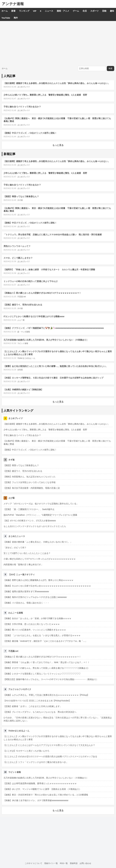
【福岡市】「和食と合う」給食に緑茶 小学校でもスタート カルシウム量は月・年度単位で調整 (49, 270)
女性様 (20, 370)
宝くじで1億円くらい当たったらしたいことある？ (27, 553)
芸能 (104, 11)
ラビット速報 (23, 343)
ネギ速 (20, 200)
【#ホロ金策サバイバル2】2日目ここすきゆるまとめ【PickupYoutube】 (37, 701)
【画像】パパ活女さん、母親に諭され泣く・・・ (26, 603)
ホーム (5, 11)
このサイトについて (33, 863)
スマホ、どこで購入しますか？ (18, 258)
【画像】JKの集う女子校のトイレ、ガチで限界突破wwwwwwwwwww (36, 800)
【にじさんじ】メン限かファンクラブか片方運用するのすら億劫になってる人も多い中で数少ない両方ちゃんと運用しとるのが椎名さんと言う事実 (58, 738)
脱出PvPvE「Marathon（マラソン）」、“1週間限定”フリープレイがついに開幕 (40, 515)
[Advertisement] (58, 43)
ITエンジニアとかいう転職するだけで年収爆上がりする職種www (34, 316)
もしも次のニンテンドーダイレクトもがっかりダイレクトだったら (35, 526)
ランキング (24, 11)
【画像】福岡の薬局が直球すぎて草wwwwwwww (26, 591)
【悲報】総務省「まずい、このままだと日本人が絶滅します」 (33, 706)
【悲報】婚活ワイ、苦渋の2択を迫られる (23, 305)
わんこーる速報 (16, 613)
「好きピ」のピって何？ (15, 548)
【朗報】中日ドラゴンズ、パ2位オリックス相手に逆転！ (30, 133)
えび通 (11, 498)
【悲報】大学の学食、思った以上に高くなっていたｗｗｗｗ (32, 624)
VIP (35, 11)
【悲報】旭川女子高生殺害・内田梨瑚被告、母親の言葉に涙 (32, 488)
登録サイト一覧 (51, 863)
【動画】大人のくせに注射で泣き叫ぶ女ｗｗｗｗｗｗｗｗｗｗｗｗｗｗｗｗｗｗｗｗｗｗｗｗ (47, 586)
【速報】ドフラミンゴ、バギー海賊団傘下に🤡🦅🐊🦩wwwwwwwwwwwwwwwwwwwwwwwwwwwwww (54, 328)
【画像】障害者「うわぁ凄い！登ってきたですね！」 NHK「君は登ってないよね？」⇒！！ (47, 662)
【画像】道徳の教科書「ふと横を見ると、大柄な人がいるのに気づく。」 (38, 542)
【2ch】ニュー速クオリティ (22, 574)
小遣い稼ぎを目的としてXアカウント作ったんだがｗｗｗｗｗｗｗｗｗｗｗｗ (40, 559)
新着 (13, 11)
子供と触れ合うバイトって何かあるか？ (22, 107)
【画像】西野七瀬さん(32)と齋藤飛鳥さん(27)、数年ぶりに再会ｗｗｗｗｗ (38, 580)
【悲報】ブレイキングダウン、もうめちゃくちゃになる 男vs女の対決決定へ (40, 712)
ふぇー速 (21, 320)
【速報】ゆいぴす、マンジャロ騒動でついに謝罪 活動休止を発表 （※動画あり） (42, 789)
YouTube (6, 18)
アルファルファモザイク (20, 689)
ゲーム (76, 11)
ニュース (49, 11)
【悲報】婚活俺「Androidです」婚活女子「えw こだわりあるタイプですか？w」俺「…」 (45, 641)
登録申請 (74, 863)
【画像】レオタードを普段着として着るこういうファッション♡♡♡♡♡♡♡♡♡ (42, 674)
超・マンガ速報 (24, 332)
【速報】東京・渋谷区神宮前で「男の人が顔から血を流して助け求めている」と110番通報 (46, 795)
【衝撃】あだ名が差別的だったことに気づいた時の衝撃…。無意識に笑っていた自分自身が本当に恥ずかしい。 (56, 366)
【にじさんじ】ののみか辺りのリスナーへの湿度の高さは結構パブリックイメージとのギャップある (50, 756)
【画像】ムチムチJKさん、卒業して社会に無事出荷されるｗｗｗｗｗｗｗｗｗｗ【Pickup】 (46, 695)
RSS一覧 (64, 863)
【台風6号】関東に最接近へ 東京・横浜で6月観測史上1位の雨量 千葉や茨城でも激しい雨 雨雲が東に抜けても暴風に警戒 (57, 442)
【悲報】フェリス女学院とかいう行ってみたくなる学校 (30, 482)
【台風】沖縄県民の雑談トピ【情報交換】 (23, 390)
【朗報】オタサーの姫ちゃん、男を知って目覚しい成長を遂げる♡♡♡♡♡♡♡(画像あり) (46, 668)
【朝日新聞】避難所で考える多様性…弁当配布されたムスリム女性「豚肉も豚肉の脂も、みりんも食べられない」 (57, 83)
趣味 (112, 11)
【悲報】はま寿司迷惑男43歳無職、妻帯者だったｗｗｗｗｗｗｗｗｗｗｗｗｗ (40, 783)
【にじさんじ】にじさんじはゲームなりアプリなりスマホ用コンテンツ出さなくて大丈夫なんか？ (49, 745)
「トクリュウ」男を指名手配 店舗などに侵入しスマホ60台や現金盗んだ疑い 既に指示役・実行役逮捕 (53, 235)
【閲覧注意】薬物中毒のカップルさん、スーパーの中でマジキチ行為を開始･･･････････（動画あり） (51, 679)
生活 (85, 11)
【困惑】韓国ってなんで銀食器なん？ (21, 196)
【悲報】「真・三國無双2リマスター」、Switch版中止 (29, 509)
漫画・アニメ (63, 11)
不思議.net (22, 297)
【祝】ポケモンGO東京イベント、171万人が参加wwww (30, 521)
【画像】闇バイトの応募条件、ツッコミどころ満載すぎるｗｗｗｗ (35, 630)
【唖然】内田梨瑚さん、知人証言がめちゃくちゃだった (30, 477)
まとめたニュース (17, 536)
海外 (16, 18)
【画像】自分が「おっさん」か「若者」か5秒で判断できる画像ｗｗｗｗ (37, 618)
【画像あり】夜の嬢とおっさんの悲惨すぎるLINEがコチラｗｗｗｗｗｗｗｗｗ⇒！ (42, 293)
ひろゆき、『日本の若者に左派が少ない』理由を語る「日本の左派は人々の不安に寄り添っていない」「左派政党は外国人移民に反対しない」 (58, 719)
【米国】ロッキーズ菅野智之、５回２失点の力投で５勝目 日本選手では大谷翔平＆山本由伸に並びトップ (53, 378)
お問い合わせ (85, 863)
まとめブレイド (24, 87)
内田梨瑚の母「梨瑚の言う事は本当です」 (23, 565)
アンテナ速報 (13, 4)
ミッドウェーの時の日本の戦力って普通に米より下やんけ (31, 281)
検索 (111, 68)
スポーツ (94, 11)
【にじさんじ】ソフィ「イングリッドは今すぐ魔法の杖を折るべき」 (36, 762)
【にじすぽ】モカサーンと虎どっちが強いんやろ (26, 751)
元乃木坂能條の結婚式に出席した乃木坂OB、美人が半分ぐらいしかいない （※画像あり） (46, 340)
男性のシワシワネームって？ (17, 246)
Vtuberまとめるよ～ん (26, 358)
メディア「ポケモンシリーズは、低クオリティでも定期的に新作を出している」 (41, 504)
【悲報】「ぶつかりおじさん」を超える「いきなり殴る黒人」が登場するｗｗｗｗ (42, 635)
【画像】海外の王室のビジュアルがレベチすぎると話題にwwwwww (35, 597)
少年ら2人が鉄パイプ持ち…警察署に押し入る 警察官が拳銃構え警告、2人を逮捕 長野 (45, 95)
